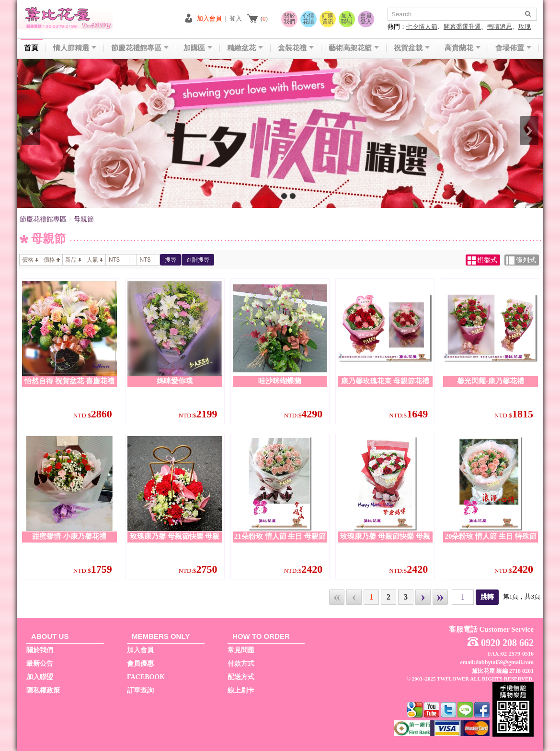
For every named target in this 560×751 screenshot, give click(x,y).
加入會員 (209, 18)
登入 (236, 18)
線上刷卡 (241, 690)
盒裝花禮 (296, 48)
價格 (30, 260)
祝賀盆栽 (412, 48)
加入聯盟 (347, 19)
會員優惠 (140, 664)
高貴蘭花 (463, 48)
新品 (73, 260)
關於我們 (289, 19)
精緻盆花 (245, 48)
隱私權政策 (43, 690)
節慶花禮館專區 (140, 48)
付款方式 (241, 664)
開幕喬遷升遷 (462, 27)
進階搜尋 (198, 260)
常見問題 (241, 650)
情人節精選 (75, 48)
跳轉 (487, 597)
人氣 (95, 260)
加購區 (198, 48)
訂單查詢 (140, 690)
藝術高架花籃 (354, 48)
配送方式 (241, 677)
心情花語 (309, 19)
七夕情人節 (422, 27)
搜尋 (171, 260)
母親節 (84, 219)
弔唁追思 (500, 27)
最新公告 (40, 664)
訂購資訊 (328, 19)
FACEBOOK (146, 677)
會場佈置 (513, 48)
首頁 (31, 48)
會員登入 (366, 19)
